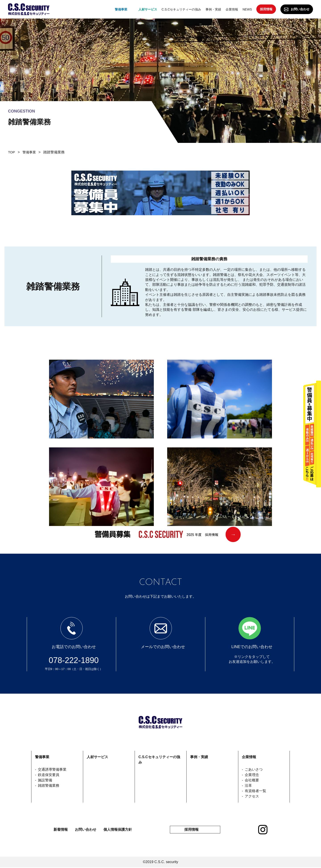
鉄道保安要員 (49, 775)
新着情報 (61, 830)
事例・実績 (199, 757)
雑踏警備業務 (49, 786)
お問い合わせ (300, 9)
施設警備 (45, 780)
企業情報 (249, 757)
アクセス (252, 796)
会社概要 (252, 780)
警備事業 (30, 152)
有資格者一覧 (255, 791)
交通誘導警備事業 (52, 769)
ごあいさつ (254, 769)
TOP (12, 152)
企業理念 (252, 775)
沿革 (248, 786)
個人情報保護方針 (118, 830)
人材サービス (97, 757)
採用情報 (266, 9)
